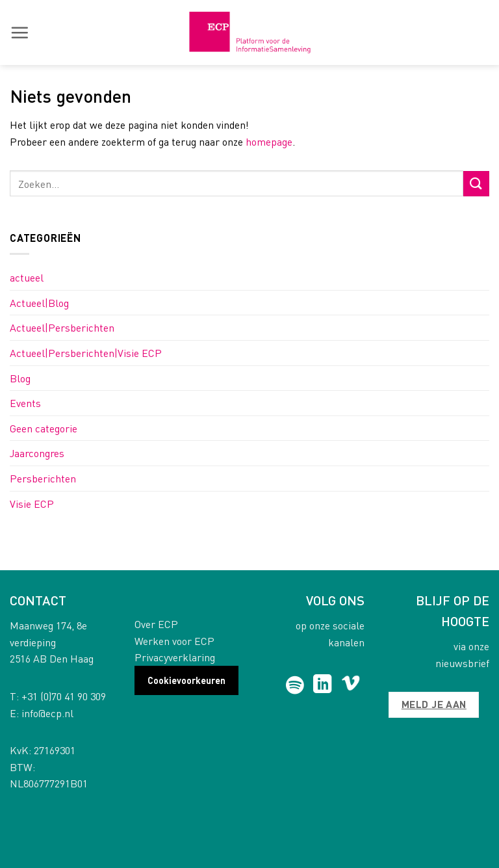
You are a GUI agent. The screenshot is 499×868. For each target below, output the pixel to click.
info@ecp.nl (47, 713)
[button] (19, 33)
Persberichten (43, 478)
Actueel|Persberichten (62, 327)
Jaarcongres (37, 453)
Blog (20, 378)
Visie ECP (32, 504)
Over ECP (156, 624)
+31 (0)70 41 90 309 (64, 696)
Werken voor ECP (174, 641)
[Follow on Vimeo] (351, 685)
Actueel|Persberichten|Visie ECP (86, 353)
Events (25, 403)
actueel (27, 277)
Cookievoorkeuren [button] (186, 680)
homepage (269, 141)
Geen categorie (44, 428)
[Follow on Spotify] (295, 685)
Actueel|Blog (39, 303)
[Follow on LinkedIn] (323, 685)
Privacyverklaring (175, 657)
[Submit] (476, 184)
